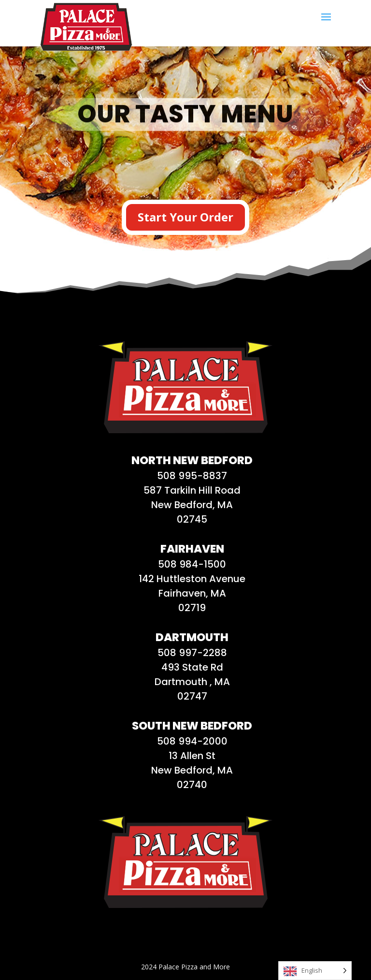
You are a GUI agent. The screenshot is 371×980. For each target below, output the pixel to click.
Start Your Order (185, 217)
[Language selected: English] (315, 971)
